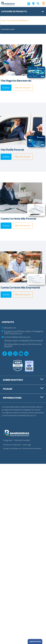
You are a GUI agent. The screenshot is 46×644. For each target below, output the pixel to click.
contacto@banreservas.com (17, 337)
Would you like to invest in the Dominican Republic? (23, 345)
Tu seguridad (8, 440)
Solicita (6, 88)
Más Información (23, 88)
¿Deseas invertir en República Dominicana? (23, 341)
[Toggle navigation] (44, 4)
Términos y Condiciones (12, 445)
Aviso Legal (27, 445)
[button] (38, 4)
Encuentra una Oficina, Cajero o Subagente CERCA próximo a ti (24, 332)
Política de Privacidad (22, 440)
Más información (23, 157)
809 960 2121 (10, 328)
